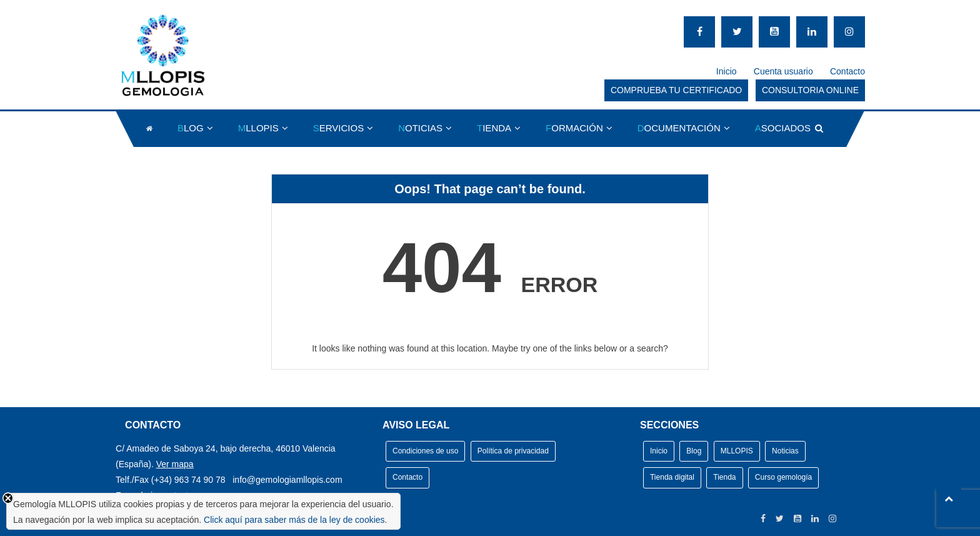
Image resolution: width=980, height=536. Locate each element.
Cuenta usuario (783, 71)
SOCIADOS (783, 128)
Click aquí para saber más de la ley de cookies (294, 520)
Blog (694, 451)
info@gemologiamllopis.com (287, 480)
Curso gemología (783, 477)
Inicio (727, 71)
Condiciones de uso (425, 451)
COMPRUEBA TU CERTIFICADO (676, 90)
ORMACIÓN (574, 128)
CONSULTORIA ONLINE (810, 90)
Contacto (847, 71)
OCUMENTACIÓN (679, 128)
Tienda (724, 477)
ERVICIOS (338, 128)
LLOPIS (258, 128)
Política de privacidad (513, 451)
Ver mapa (175, 464)
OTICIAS (420, 128)
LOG (191, 128)
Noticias (785, 451)
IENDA (494, 128)
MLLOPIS (737, 451)
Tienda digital (672, 477)
